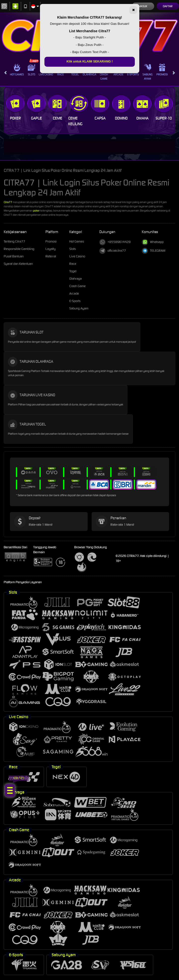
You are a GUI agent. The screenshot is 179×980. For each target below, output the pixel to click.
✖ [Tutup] (133, 10)
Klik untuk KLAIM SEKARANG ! (89, 61)
